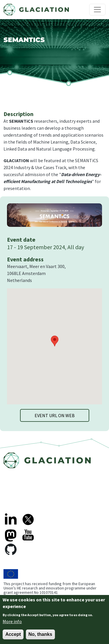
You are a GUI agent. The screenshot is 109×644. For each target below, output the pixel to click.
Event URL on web (55, 415)
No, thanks (40, 634)
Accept (13, 634)
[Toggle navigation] (97, 10)
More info (12, 621)
